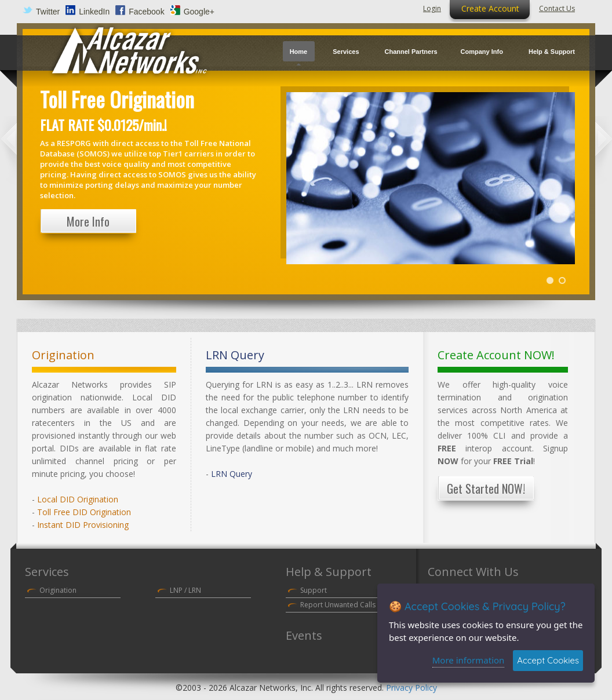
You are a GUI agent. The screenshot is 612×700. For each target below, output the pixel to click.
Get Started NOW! (486, 488)
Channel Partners (411, 52)
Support (314, 590)
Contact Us (557, 8)
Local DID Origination (78, 499)
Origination (58, 590)
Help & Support (552, 52)
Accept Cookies (548, 660)
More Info (88, 221)
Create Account (490, 8)
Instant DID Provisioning (83, 525)
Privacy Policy (411, 688)
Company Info (482, 52)
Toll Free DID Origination (84, 512)
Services (346, 52)
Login (432, 8)
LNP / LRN (185, 590)
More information (469, 660)
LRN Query (232, 474)
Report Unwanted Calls (338, 605)
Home (299, 52)
